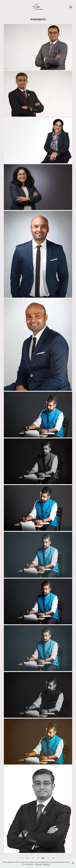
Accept (38, 864)
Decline (47, 864)
